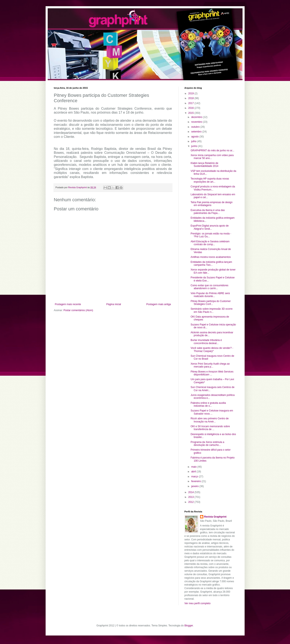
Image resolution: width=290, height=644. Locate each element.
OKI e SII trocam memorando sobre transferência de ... (210, 428)
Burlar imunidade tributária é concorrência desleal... (206, 342)
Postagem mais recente (68, 304)
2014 (191, 492)
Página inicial (114, 304)
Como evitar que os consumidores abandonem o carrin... (209, 287)
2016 (191, 108)
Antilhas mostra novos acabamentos (211, 257)
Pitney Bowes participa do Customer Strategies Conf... (211, 303)
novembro (197, 122)
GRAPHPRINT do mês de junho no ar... (212, 150)
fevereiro (196, 481)
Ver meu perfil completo (198, 603)
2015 (191, 113)
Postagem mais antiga (159, 304)
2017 (191, 103)
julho (194, 141)
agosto (195, 137)
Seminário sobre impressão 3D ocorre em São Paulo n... (211, 310)
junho (195, 146)
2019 (191, 93)
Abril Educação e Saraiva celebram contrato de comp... (210, 243)
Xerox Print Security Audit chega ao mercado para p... (210, 365)
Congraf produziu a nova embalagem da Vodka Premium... (213, 188)
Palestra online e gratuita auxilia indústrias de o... (208, 404)
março (195, 477)
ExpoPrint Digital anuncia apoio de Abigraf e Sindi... (209, 227)
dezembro (197, 117)
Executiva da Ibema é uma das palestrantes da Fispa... (208, 212)
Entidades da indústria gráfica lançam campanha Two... (211, 263)
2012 (191, 502)
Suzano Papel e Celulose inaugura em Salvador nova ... (212, 412)
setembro (197, 132)
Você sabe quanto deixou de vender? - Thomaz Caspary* (212, 349)
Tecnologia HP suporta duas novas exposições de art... (210, 180)
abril (194, 472)
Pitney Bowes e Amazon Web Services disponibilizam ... (212, 373)
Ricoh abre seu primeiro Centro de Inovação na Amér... (209, 420)
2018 (191, 98)
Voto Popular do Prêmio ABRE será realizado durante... (210, 295)
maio (194, 467)
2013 (191, 497)
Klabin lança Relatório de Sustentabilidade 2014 (204, 165)
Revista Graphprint (215, 517)
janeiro (195, 486)
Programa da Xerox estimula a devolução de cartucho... (207, 444)
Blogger (189, 626)
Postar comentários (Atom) (78, 310)
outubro (196, 127)
